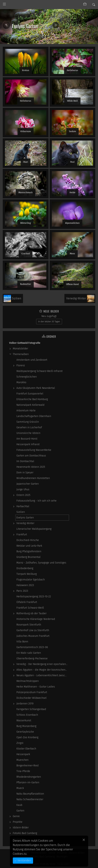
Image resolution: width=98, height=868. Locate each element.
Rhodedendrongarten (29, 777)
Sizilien (21, 512)
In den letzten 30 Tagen (49, 322)
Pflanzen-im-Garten (28, 782)
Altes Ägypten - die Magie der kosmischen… (42, 670)
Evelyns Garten (25, 518)
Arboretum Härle (26, 411)
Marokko (21, 382)
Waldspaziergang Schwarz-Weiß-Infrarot (40, 371)
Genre (16, 816)
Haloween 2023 (25, 585)
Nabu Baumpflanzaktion (30, 794)
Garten (20, 811)
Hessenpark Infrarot (28, 444)
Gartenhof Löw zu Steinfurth (33, 630)
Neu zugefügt (49, 316)
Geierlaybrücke (25, 732)
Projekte (18, 822)
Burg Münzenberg (26, 726)
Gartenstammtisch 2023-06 (32, 647)
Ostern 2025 (23, 495)
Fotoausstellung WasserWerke (34, 450)
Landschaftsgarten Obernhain (34, 416)
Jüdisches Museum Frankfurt (33, 636)
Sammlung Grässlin (28, 422)
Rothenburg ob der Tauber (31, 613)
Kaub (19, 805)
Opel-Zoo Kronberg (27, 737)
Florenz (21, 365)
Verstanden (24, 860)
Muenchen (22, 760)
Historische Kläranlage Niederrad (36, 619)
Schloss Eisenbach (27, 715)
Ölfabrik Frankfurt (27, 602)
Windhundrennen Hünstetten (33, 478)
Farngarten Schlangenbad (31, 709)
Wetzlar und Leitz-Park (29, 546)
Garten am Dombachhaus (31, 456)
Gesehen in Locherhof (29, 427)
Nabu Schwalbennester (30, 799)
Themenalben (21, 354)
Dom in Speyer (25, 473)
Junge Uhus (23, 489)
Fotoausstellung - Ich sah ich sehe (36, 501)
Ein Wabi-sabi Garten (29, 653)
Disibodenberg (25, 568)
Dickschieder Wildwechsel (31, 698)
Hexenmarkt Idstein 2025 (31, 467)
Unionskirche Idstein (28, 433)
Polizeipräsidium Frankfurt (32, 692)
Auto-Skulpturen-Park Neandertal (36, 388)
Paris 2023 (22, 591)
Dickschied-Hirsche (28, 540)
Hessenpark (23, 754)
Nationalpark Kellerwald (30, 405)
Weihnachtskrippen (28, 681)
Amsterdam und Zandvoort (32, 360)
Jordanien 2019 (25, 704)
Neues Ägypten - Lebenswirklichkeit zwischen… (43, 675)
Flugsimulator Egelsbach (31, 580)
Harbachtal (23, 506)
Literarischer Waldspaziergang (34, 529)
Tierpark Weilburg (27, 574)
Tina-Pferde (23, 771)
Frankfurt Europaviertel (30, 394)
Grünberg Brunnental (28, 557)
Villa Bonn (22, 642)
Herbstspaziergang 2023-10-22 (34, 597)
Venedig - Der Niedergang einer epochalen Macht (43, 664)
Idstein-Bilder (21, 828)
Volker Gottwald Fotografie (25, 343)
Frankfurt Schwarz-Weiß (30, 608)
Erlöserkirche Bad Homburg (32, 399)
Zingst (20, 743)
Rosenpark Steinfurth (29, 625)
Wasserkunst (24, 720)
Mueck (20, 788)
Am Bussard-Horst (27, 439)
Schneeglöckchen (27, 377)
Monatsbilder (20, 349)
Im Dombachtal (25, 461)
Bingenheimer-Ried (27, 766)
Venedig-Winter (25, 523)
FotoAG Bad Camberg (25, 833)
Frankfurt (22, 535)
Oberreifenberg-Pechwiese (32, 658)
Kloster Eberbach (26, 749)
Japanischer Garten (28, 484)
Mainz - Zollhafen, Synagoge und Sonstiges (41, 563)
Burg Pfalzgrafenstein (29, 551)
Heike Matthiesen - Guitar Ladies (36, 687)
